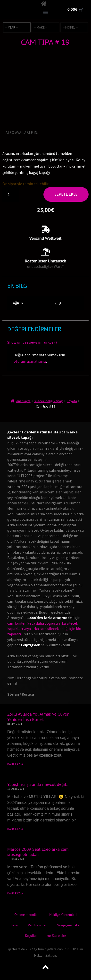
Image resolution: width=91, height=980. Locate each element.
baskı (14, 925)
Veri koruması (38, 925)
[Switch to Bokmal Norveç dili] (83, 132)
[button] (45, 12)
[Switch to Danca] (46, 139)
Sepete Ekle (66, 194)
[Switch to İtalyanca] (63, 132)
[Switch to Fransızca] (56, 132)
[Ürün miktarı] (11, 194)
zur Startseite (56, 936)
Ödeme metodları (27, 915)
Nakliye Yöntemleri (63, 915)
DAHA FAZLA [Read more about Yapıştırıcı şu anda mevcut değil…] (15, 829)
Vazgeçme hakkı (69, 925)
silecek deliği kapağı (49, 401)
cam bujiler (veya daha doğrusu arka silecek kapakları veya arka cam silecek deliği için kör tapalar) (44, 629)
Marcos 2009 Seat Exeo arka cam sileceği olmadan (38, 852)
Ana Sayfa (23, 401)
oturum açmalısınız (30, 361)
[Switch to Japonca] (70, 132)
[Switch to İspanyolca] (77, 132)
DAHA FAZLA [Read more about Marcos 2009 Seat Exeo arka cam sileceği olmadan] (15, 893)
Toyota (72, 401)
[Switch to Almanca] (50, 132)
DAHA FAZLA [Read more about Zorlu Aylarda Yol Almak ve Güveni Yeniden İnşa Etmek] (15, 764)
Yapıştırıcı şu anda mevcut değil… (38, 784)
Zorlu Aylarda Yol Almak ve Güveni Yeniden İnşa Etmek (39, 717)
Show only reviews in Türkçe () (32, 342)
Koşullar (31, 936)
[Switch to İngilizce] (43, 132)
